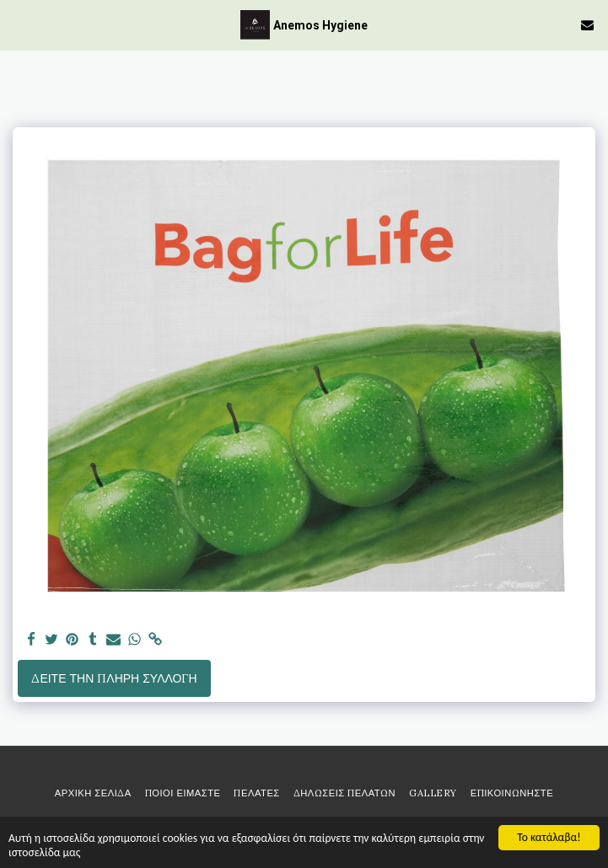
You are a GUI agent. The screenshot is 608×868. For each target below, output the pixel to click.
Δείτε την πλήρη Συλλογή (114, 678)
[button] (19, 24)
